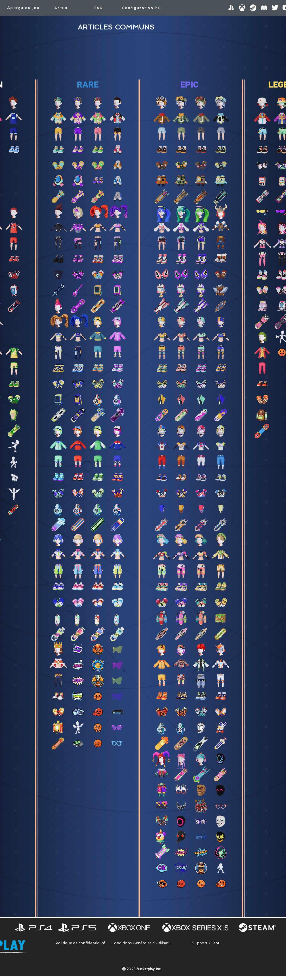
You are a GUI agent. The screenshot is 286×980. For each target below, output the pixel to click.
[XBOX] (242, 8)
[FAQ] (98, 8)
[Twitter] (275, 8)
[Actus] (61, 8)
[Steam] (253, 8)
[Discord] (264, 8)
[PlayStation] (231, 8)
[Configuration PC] (141, 8)
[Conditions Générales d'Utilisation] (143, 943)
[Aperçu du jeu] (23, 8)
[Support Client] (206, 943)
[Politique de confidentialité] (80, 943)
